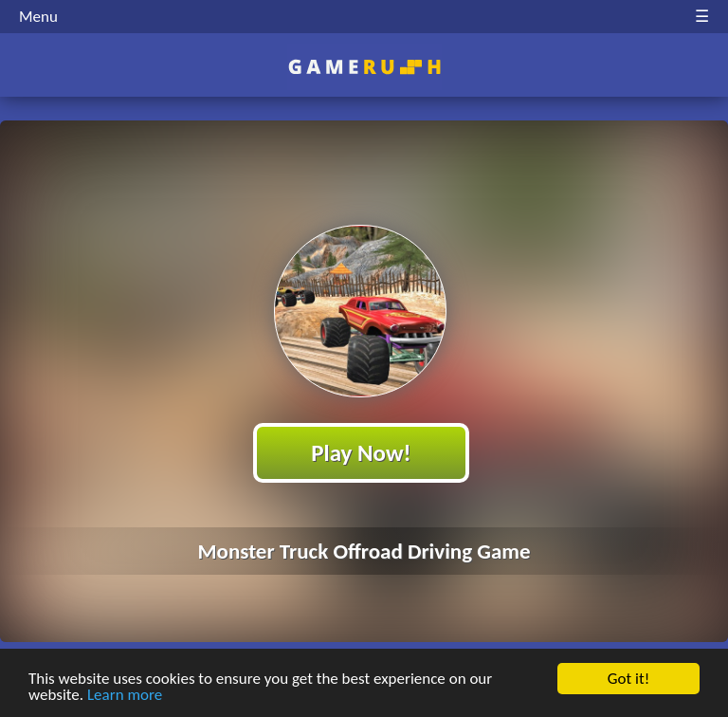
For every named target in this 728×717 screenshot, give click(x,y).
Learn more (125, 695)
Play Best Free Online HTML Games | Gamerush (364, 67)
